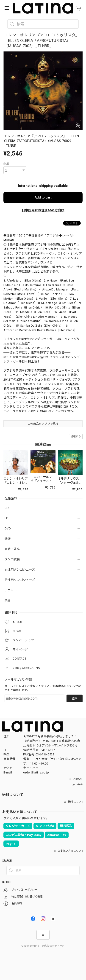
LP (7, 518)
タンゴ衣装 (12, 559)
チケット (11, 590)
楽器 (8, 600)
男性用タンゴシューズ (20, 580)
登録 (75, 698)
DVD (8, 528)
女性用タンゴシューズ (20, 570)
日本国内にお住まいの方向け (43, 210)
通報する (76, 436)
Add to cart (43, 197)
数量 (6, 164)
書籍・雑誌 (12, 549)
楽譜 (8, 539)
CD (7, 508)
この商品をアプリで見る (43, 424)
